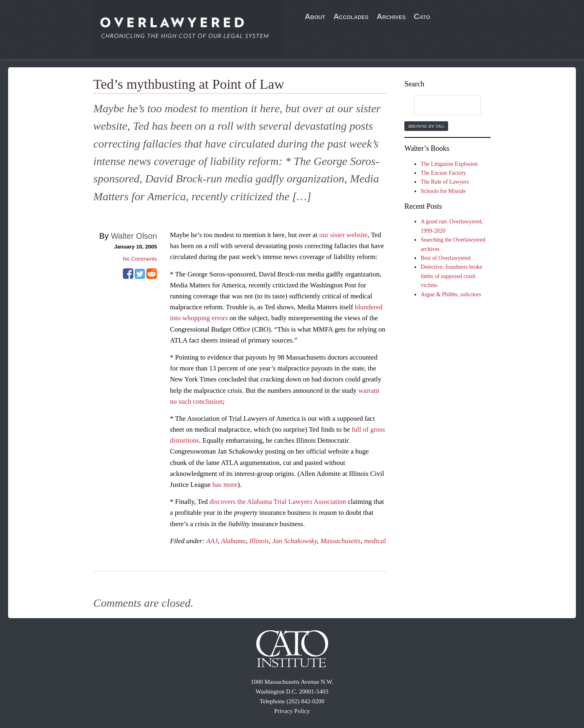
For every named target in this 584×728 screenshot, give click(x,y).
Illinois (259, 541)
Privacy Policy (292, 711)
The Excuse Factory (443, 173)
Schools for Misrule (443, 191)
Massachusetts (340, 541)
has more (225, 485)
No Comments (140, 259)
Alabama (233, 541)
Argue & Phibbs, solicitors (451, 294)
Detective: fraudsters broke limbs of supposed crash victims (451, 276)
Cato (422, 16)
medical (375, 541)
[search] (440, 105)
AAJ (212, 541)
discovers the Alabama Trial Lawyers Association (278, 502)
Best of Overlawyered (446, 258)
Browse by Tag (426, 126)
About (315, 16)
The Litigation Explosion (449, 164)
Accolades (351, 16)
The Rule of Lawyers (445, 182)
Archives (391, 16)
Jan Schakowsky (295, 541)
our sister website (343, 235)
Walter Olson (134, 236)
